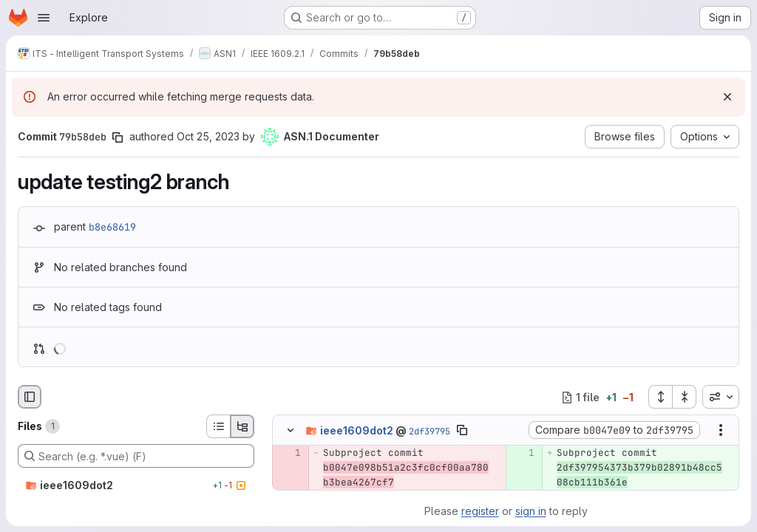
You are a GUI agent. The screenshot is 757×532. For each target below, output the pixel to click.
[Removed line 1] (289, 454)
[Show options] (721, 431)
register (480, 511)
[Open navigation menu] (44, 18)
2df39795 (430, 432)
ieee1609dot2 (357, 430)
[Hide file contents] (291, 431)
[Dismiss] (727, 97)
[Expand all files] (660, 397)
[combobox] (721, 397)
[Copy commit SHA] (118, 137)
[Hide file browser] (30, 397)
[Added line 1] (522, 454)
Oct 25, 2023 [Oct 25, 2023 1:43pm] (208, 136)
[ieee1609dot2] (136, 485)
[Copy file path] (462, 431)
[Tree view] (242, 426)
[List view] (218, 426)
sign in (531, 511)
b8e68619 (112, 227)
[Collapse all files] (685, 397)
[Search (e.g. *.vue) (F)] (136, 456)
